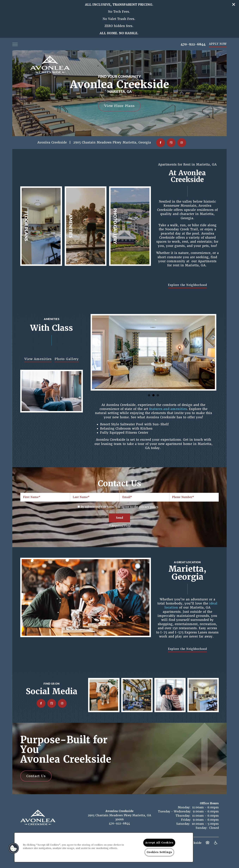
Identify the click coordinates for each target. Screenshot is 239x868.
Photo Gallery (67, 359)
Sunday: (202, 828)
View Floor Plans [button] (119, 106)
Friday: (186, 820)
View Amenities (38, 359)
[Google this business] (171, 143)
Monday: (184, 807)
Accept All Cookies (159, 843)
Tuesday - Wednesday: (175, 811)
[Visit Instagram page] (182, 143)
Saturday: (183, 824)
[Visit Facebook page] (161, 143)
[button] (234, 4)
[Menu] (15, 44)
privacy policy (149, 507)
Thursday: (183, 816)
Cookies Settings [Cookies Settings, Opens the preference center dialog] (159, 852)
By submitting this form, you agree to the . (120, 507)
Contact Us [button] (36, 776)
